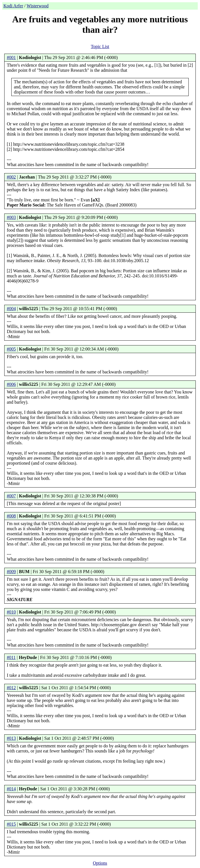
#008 (11, 516)
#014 (11, 789)
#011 (11, 657)
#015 (11, 824)
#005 (11, 349)
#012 (11, 688)
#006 (11, 384)
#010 (11, 612)
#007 (11, 496)
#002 (11, 177)
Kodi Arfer (13, 6)
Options (100, 863)
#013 (11, 738)
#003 (11, 217)
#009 (11, 572)
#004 (11, 309)
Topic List (100, 46)
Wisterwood (38, 6)
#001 (11, 57)
